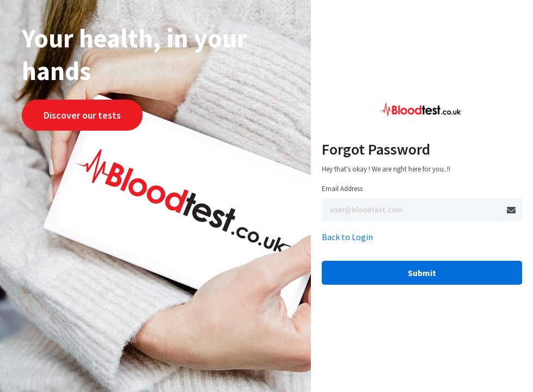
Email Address (342, 189)
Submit (422, 273)
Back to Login (347, 237)
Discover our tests (82, 115)
